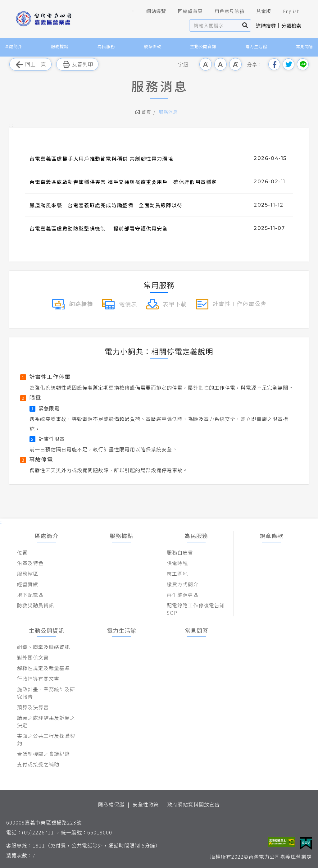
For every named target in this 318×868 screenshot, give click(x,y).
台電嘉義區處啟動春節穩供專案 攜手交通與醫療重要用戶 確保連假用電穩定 (123, 182)
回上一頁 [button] (30, 64)
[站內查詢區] (214, 25)
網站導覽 (152, 11)
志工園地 (177, 573)
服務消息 (168, 112)
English (287, 11)
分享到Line (303, 64)
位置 (22, 552)
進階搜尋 (266, 25)
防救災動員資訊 (36, 605)
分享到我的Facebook (274, 64)
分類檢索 (291, 25)
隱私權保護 (111, 804)
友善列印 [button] (77, 64)
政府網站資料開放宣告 (193, 804)
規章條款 (152, 46)
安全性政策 (146, 804)
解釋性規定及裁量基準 (43, 668)
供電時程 (177, 563)
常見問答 (305, 46)
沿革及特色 (30, 563)
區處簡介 (13, 46)
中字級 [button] (220, 64)
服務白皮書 (180, 552)
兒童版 (259, 11)
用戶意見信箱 (225, 11)
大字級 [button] (235, 64)
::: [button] (133, 10)
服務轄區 (28, 573)
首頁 (146, 112)
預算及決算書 (33, 707)
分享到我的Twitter (288, 64)
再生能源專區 (183, 595)
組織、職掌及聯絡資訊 (43, 647)
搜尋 (245, 25)
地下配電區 (30, 595)
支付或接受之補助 (38, 764)
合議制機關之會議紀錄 (43, 754)
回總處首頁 (186, 11)
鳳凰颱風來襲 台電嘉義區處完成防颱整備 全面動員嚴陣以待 (106, 205)
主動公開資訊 (203, 46)
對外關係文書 (33, 657)
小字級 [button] (206, 64)
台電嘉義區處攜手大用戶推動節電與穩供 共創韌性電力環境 (101, 158)
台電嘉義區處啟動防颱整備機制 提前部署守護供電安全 (99, 228)
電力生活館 (256, 46)
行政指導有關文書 (38, 678)
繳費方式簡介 (183, 584)
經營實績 (28, 584)
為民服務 (106, 46)
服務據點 (60, 46)
